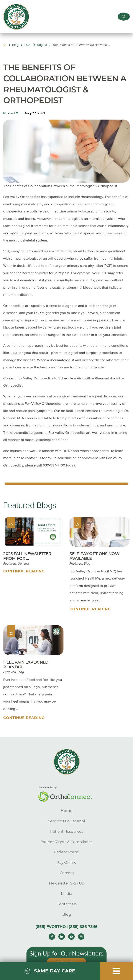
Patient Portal (67, 852)
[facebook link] (52, 937)
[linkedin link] (62, 937)
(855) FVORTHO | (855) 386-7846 (66, 927)
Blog (15, 45)
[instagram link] (81, 937)
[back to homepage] (5, 45)
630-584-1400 (54, 465)
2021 (28, 45)
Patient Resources (67, 831)
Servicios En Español (66, 821)
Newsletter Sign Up (67, 883)
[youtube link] (71, 937)
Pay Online (66, 862)
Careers (67, 873)
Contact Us (67, 904)
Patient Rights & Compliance (66, 842)
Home (66, 811)
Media (67, 894)
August (42, 45)
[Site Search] (124, 17)
